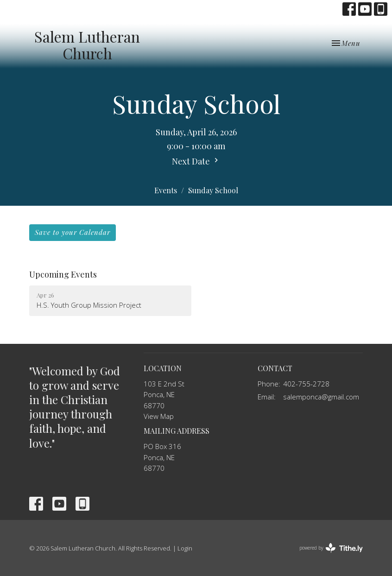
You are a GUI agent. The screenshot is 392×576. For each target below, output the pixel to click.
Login (185, 548)
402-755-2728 (306, 384)
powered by (331, 548)
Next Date (196, 161)
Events (166, 190)
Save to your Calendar (73, 232)
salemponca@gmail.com (321, 397)
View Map (159, 416)
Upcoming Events (63, 274)
